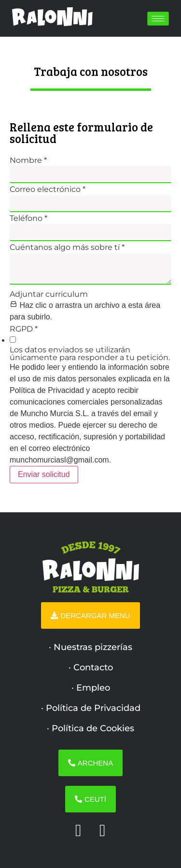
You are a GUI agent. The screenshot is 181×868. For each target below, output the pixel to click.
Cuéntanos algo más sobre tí (67, 247)
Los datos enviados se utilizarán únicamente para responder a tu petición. (90, 354)
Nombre (28, 160)
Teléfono (28, 218)
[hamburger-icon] (158, 19)
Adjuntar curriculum (49, 294)
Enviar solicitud (44, 474)
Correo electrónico (48, 189)
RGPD (24, 329)
